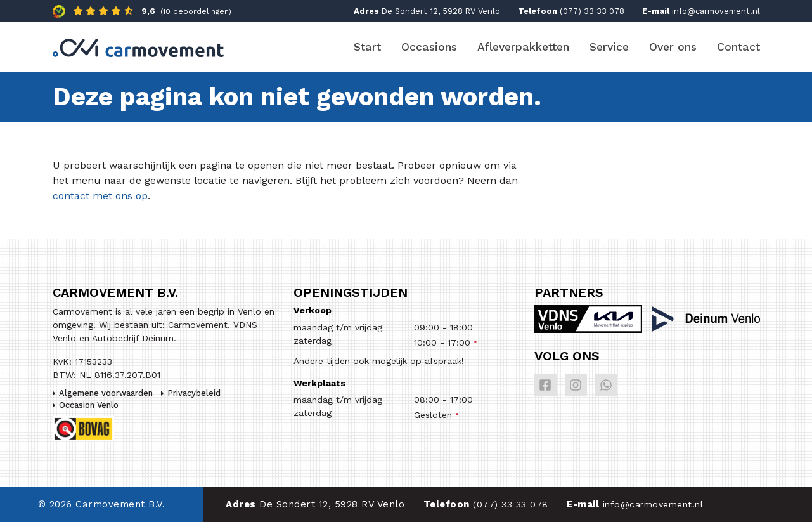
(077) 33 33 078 (592, 11)
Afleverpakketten (523, 47)
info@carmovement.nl (716, 11)
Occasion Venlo (89, 405)
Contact (738, 47)
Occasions (429, 47)
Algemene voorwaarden (106, 393)
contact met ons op (100, 196)
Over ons (673, 47)
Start (367, 47)
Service (609, 47)
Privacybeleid (194, 393)
